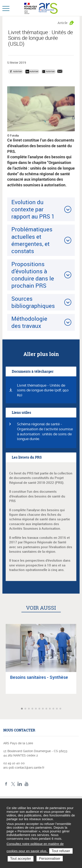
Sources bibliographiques (33, 302)
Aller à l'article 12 (61, 709)
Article (63, 23)
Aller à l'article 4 (33, 709)
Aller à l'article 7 (43, 709)
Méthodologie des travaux (29, 322)
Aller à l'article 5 (36, 709)
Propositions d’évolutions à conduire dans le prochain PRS (33, 275)
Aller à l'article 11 (57, 709)
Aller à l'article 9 (50, 709)
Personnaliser (50, 859)
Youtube (27, 784)
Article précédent (4, 709)
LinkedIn (20, 784)
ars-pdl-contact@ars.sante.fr (24, 768)
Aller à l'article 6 (40, 709)
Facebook (6, 784)
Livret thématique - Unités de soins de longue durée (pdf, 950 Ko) (43, 390)
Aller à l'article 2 (26, 709)
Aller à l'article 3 (29, 709)
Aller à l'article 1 (22, 709)
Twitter (13, 784)
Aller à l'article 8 (47, 709)
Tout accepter (21, 859)
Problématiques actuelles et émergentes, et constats (32, 240)
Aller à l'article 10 (54, 709)
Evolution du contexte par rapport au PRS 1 (33, 209)
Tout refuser (61, 851)
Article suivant (78, 709)
